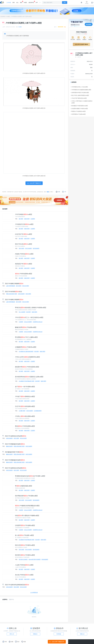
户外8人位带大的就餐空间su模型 (27, 357)
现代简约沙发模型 (23, 559)
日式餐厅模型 (22, 411)
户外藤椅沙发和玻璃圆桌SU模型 (27, 506)
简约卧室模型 (45, 559)
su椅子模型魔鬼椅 (11, 286)
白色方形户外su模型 (24, 234)
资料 (14, 3)
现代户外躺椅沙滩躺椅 (13, 284)
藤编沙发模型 (9, 446)
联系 (48, 192)
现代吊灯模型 (26, 286)
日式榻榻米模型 (38, 411)
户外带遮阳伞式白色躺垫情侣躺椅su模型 (81, 90)
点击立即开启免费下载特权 (81, 44)
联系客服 (59, 634)
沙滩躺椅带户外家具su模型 (26, 347)
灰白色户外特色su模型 (24, 575)
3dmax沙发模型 (28, 322)
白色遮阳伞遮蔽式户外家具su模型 (79, 109)
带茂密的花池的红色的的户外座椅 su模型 (30, 476)
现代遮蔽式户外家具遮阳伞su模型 (79, 106)
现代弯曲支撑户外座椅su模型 (26, 496)
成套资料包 (31, 2)
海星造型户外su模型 (24, 264)
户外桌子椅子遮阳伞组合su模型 (79, 98)
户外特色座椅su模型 (24, 274)
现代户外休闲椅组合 (12, 292)
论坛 (17, 3)
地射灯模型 (27, 219)
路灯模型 (21, 219)
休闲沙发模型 (21, 294)
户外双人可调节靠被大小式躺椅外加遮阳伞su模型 (81, 102)
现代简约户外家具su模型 (25, 555)
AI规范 (25, 3)
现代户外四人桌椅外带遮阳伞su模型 (80, 95)
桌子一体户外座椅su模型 (25, 387)
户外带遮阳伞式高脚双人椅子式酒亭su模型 (21, 16)
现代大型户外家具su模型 (25, 545)
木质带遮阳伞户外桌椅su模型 (78, 114)
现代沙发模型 (29, 248)
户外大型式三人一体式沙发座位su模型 (29, 317)
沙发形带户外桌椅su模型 (25, 525)
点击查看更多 (34, 593)
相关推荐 (5, 209)
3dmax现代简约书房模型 (35, 559)
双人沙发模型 (22, 312)
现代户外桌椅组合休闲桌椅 (14, 436)
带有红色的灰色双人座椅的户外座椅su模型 (31, 308)
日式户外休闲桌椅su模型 (25, 406)
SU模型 (8, 16)
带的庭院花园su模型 (24, 486)
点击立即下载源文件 (57, 642)
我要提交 (35, 634)
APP (37, 3)
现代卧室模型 (36, 248)
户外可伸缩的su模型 (24, 214)
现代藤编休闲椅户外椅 (13, 452)
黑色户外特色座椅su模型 (25, 426)
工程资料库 (3, 16)
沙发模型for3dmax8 (38, 322)
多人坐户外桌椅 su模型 (24, 535)
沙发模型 (21, 322)
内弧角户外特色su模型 (24, 254)
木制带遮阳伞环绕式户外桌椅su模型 (80, 93)
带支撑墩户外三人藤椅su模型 (26, 337)
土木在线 (9, 3)
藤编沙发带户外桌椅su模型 (26, 327)
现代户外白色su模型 (24, 244)
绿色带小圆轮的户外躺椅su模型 (27, 516)
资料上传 (12, 634)
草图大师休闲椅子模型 (12, 294)
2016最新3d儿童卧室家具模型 (26, 351)
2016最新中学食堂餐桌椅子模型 (27, 381)
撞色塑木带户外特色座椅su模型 (27, 367)
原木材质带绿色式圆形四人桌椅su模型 (29, 377)
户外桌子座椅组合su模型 (25, 397)
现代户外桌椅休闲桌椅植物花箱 (16, 585)
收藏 (58, 192)
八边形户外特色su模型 (24, 565)
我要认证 (82, 634)
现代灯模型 (22, 248)
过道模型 (33, 219)
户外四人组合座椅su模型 (25, 416)
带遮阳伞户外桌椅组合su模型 (78, 111)
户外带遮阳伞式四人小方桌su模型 (79, 87)
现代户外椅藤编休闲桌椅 (14, 444)
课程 (21, 2)
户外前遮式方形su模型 (24, 224)
